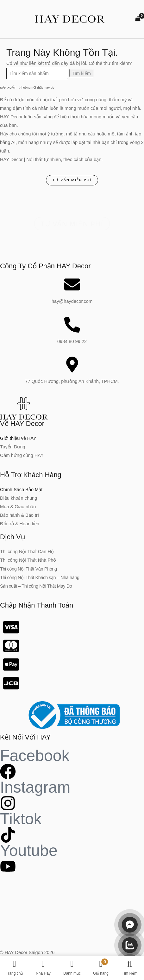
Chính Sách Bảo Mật (21, 490)
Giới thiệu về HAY (18, 438)
